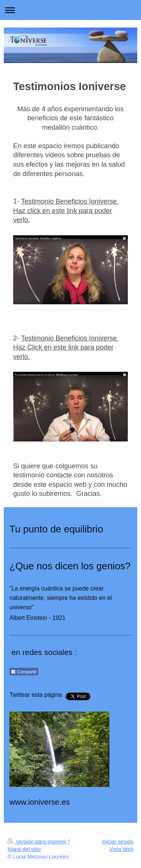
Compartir (24, 672)
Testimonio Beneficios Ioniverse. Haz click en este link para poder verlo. (66, 211)
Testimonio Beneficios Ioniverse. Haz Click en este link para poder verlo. (66, 347)
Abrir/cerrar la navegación (70, 10)
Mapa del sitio (24, 849)
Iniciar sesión (118, 842)
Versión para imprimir (38, 842)
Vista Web (121, 849)
